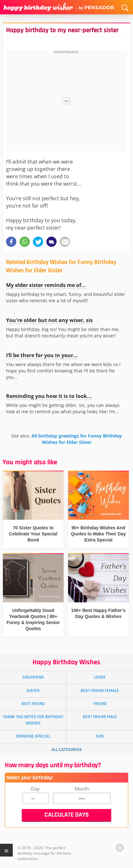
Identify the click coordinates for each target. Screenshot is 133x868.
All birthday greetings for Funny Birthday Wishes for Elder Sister (77, 439)
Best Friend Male (100, 717)
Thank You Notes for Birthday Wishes (33, 720)
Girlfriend (33, 677)
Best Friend (33, 704)
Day (35, 789)
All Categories (67, 750)
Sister (33, 691)
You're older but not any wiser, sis (49, 320)
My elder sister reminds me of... (46, 285)
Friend (100, 704)
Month (82, 789)
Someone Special (33, 736)
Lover (100, 677)
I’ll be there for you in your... (42, 355)
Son (100, 736)
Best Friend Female (100, 691)
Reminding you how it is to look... (49, 396)
